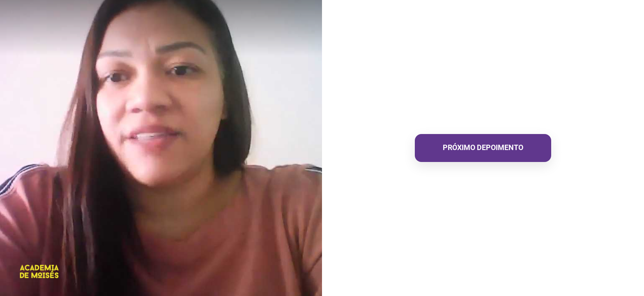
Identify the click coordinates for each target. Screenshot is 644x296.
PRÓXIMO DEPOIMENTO (483, 147)
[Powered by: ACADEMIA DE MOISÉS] (39, 272)
